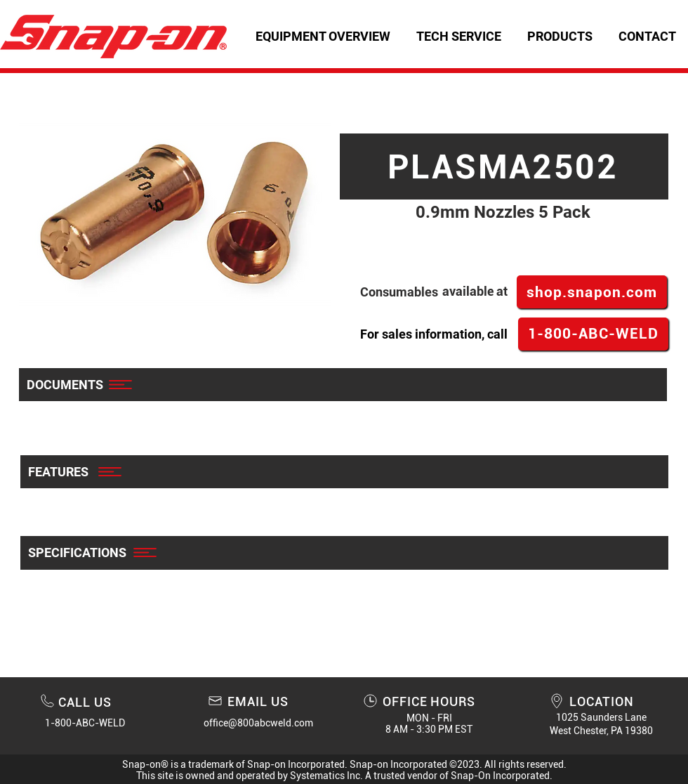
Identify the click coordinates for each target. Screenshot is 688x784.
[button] (458, 36)
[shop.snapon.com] (592, 292)
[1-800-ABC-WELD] (593, 334)
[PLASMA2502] (504, 166)
